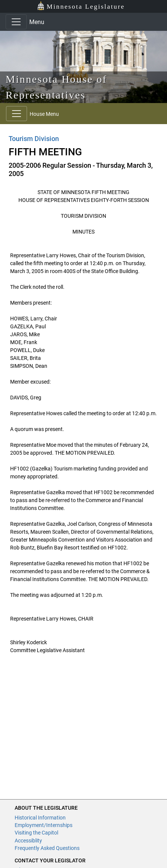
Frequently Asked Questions (47, 848)
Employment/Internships (44, 825)
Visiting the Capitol (36, 833)
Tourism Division (34, 139)
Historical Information (40, 818)
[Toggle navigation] (16, 22)
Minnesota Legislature (81, 6)
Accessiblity (28, 841)
